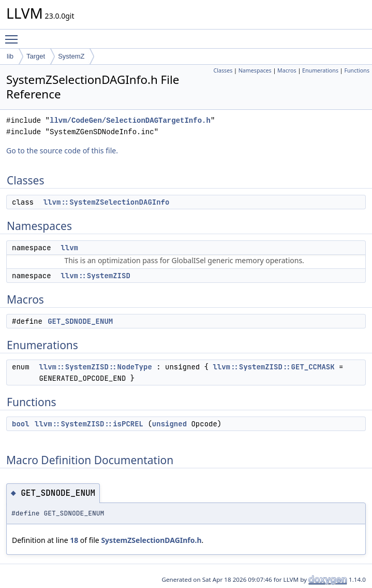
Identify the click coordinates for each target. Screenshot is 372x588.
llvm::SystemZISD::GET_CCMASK (273, 367)
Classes (223, 70)
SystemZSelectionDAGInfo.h (151, 540)
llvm (69, 248)
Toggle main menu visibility (14, 35)
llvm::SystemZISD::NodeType (95, 367)
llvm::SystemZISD (95, 276)
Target (36, 56)
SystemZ (71, 56)
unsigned (169, 424)
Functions (357, 70)
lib (10, 56)
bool (21, 424)
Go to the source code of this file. (62, 150)
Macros (287, 70)
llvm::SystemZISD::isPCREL (89, 424)
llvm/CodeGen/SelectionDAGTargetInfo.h (130, 120)
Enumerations (320, 70)
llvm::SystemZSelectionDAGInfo (107, 202)
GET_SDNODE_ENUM (80, 321)
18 (74, 540)
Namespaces (255, 70)
